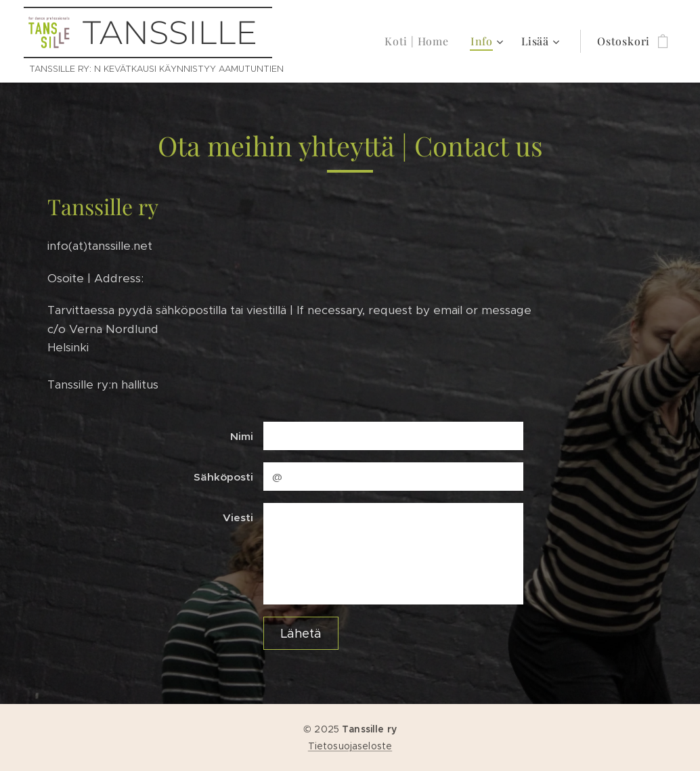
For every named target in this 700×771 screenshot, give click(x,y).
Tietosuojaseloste (350, 746)
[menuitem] (420, 41)
